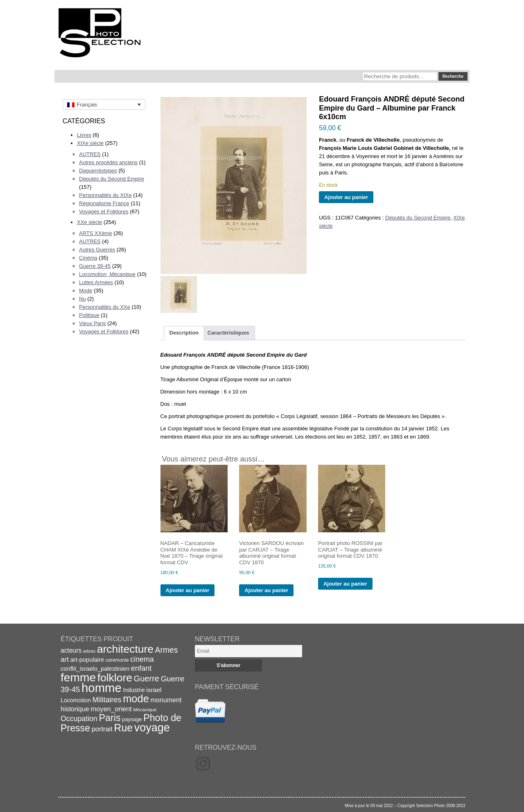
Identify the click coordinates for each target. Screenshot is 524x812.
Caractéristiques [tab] (228, 333)
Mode (86, 291)
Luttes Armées (96, 282)
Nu (82, 299)
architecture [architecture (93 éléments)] (125, 649)
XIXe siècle (90, 143)
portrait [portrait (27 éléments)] (102, 729)
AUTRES (90, 154)
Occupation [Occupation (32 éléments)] (79, 719)
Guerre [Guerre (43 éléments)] (147, 679)
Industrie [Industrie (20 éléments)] (134, 690)
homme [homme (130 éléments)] (102, 688)
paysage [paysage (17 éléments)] (132, 719)
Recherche (453, 76)
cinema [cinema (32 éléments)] (142, 659)
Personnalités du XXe (105, 307)
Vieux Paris (93, 323)
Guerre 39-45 (95, 266)
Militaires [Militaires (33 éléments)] (107, 700)
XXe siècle (89, 222)
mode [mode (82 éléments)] (136, 699)
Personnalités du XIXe (105, 195)
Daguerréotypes (98, 171)
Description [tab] (184, 333)
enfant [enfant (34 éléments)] (141, 668)
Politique (89, 315)
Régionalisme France (104, 203)
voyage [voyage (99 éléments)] (152, 728)
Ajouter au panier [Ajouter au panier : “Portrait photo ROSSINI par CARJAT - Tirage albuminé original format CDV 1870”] (345, 584)
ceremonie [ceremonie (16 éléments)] (117, 660)
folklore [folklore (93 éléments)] (115, 678)
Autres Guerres (97, 250)
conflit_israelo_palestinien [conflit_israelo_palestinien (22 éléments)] (95, 669)
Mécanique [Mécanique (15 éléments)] (145, 709)
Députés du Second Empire (112, 179)
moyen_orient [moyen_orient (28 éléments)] (111, 709)
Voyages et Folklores (104, 211)
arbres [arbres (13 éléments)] (89, 651)
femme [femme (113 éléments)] (78, 677)
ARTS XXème (96, 233)
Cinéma (88, 258)
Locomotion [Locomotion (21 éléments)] (76, 700)
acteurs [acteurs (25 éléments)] (71, 650)
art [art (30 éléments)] (65, 659)
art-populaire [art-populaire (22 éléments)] (87, 660)
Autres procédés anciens (108, 162)
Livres (84, 135)
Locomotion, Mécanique (107, 274)
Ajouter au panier (346, 197)
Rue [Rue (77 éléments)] (123, 728)
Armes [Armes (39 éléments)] (167, 650)
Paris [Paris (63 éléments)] (110, 718)
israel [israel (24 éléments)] (154, 690)
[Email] (248, 651)
